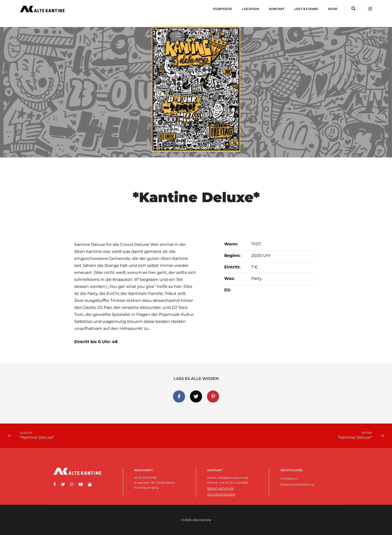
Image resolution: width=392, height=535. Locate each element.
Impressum (289, 478)
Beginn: (232, 256)
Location (250, 9)
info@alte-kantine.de (233, 478)
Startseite (223, 9)
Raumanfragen (221, 494)
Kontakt (277, 9)
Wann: (231, 244)
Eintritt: (232, 267)
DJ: (227, 290)
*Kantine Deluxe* (37, 437)
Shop (333, 9)
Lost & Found (306, 9)
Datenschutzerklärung (297, 484)
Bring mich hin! (221, 488)
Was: (229, 278)
